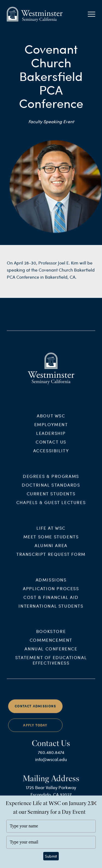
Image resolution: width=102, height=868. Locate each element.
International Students (51, 610)
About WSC (51, 420)
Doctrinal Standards (51, 489)
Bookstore (51, 635)
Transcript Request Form (51, 558)
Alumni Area (51, 549)
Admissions (51, 583)
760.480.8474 (51, 756)
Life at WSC (51, 532)
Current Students (51, 497)
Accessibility (51, 454)
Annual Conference (51, 653)
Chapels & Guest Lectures (51, 506)
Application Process (51, 592)
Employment (51, 428)
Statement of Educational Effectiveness (51, 664)
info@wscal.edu (51, 763)
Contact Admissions (35, 710)
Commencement (51, 644)
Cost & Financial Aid (51, 601)
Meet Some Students (51, 540)
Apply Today (35, 729)
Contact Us (51, 446)
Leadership (51, 437)
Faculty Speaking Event (51, 121)
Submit (51, 856)
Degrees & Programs (51, 480)
